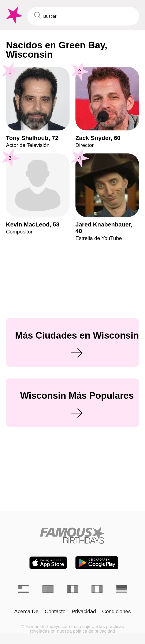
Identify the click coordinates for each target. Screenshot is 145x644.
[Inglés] (23, 589)
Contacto (55, 611)
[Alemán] (122, 589)
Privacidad (84, 611)
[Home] (72, 535)
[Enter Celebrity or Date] (83, 16)
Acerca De (26, 611)
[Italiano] (97, 589)
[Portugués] (48, 589)
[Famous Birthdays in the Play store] (97, 563)
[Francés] (73, 589)
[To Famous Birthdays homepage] (14, 15)
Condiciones (116, 611)
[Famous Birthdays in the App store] (48, 563)
